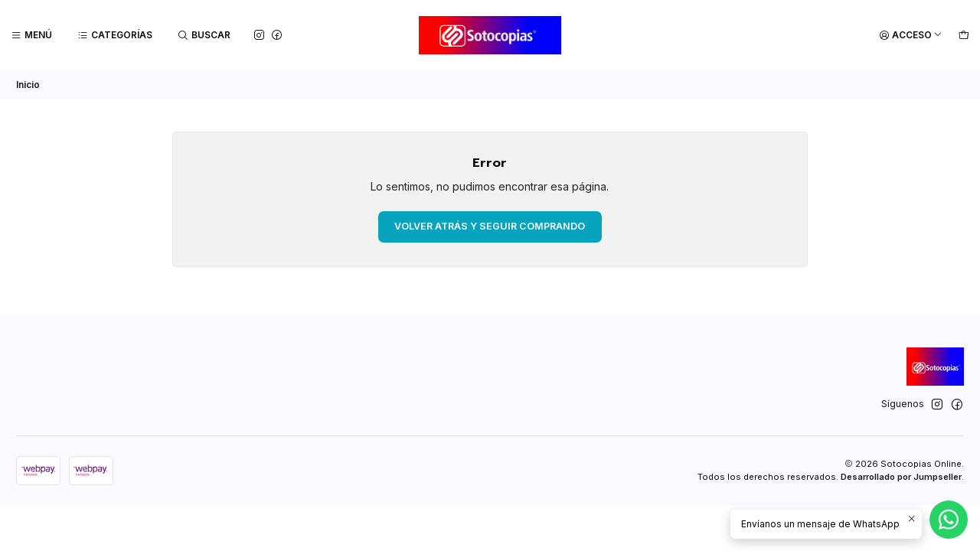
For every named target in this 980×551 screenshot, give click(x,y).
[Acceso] (911, 36)
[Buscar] (204, 36)
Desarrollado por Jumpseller (901, 477)
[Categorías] (115, 36)
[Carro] (964, 36)
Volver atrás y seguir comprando (490, 226)
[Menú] (32, 36)
